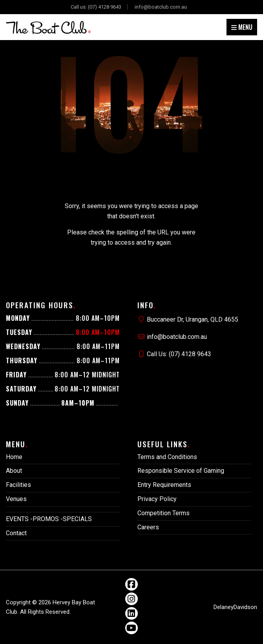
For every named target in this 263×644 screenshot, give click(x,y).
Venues (16, 499)
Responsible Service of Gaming (181, 471)
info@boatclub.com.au (161, 7)
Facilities (18, 485)
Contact (16, 533)
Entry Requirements (164, 485)
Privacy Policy (157, 499)
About (14, 471)
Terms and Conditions (167, 457)
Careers (148, 527)
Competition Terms (163, 513)
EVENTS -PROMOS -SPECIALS (49, 519)
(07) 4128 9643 (105, 7)
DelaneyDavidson (235, 607)
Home (14, 457)
